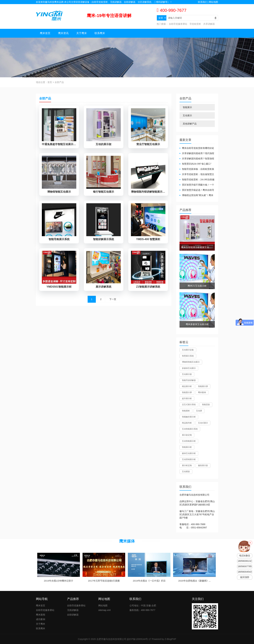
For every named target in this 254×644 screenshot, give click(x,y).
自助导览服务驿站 (178, 24)
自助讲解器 (73, 615)
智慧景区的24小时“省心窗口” (197, 164)
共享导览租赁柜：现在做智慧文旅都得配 (197, 175)
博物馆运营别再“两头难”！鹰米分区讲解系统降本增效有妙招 (196, 195)
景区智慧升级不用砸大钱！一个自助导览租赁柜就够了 (197, 185)
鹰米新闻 (41, 615)
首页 (50, 82)
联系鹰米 (100, 33)
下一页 (113, 305)
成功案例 (41, 619)
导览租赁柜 (195, 24)
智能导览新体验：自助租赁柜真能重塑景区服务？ (197, 169)
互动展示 (187, 115)
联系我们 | (203, 2)
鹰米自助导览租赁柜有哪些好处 (198, 148)
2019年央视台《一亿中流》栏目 (149, 581)
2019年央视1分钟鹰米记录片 (59, 581)
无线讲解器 (73, 610)
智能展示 (187, 107)
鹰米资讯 (63, 33)
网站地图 (213, 2)
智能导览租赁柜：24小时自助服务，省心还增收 (197, 180)
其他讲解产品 (190, 124)
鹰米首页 (45, 33)
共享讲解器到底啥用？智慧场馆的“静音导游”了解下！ (197, 159)
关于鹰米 (82, 33)
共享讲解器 (209, 24)
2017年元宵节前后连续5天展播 (104, 581)
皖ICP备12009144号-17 (139, 639)
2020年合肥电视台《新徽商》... (195, 581)
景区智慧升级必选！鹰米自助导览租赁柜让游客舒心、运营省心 (197, 190)
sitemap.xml (104, 610)
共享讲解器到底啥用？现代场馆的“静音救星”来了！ (197, 154)
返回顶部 (245, 577)
